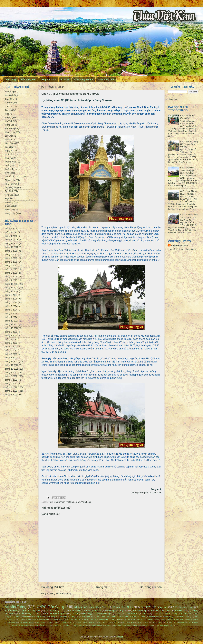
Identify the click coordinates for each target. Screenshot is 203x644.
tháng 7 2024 (11, 299)
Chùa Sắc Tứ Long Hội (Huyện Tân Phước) (189, 144)
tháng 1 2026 (11, 236)
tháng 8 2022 (11, 376)
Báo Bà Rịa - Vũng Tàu (56, 613)
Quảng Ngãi (11, 162)
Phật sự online (193, 619)
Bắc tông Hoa (29, 80)
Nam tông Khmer (84, 80)
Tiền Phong (26, 613)
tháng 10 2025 (12, 247)
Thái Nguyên (11, 184)
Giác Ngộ (88, 613)
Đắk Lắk (9, 206)
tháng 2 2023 (11, 354)
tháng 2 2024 (11, 314)
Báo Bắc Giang (185, 616)
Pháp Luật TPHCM (72, 619)
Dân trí (118, 614)
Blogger (119, 637)
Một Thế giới (193, 622)
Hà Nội (8, 117)
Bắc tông (11, 80)
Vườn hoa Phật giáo (140, 625)
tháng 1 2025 (11, 280)
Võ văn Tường (16, 607)
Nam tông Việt (106, 80)
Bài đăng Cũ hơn (151, 587)
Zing (152, 625)
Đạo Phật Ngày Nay (44, 622)
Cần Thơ (9, 106)
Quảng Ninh (11, 165)
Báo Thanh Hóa (22, 616)
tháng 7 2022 (11, 380)
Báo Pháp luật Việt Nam (57, 616)
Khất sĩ (65, 80)
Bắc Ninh (9, 95)
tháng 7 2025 (11, 258)
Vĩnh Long (86, 502)
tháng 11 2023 (12, 325)
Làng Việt (75, 616)
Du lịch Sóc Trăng (145, 619)
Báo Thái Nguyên (40, 619)
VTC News (116, 619)
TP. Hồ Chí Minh (13, 177)
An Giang (9, 92)
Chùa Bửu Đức (187, 168)
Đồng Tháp (10, 213)
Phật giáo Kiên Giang (176, 619)
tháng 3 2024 (11, 310)
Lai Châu (9, 136)
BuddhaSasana (60, 622)
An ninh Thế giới (168, 616)
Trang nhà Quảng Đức (62, 625)
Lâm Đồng (10, 143)
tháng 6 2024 (11, 302)
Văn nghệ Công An (27, 622)
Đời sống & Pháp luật (164, 625)
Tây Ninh (9, 191)
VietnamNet (76, 611)
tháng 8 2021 (11, 395)
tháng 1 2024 (11, 317)
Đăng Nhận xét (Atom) (61, 593)
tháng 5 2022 (11, 383)
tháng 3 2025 (11, 273)
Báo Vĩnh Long (157, 622)
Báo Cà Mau (103, 622)
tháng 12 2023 (12, 321)
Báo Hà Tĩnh (186, 614)
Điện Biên (10, 199)
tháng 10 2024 (12, 291)
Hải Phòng (10, 128)
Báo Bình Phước (75, 622)
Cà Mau (9, 103)
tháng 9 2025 (11, 251)
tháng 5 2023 (11, 343)
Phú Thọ (9, 158)
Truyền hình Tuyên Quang (101, 625)
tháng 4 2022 (11, 387)
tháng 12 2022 (12, 361)
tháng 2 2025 (11, 277)
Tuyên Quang (11, 188)
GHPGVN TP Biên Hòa (154, 607)
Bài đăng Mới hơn (53, 587)
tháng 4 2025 (11, 269)
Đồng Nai (9, 210)
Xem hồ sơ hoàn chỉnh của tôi (182, 250)
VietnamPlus (12, 622)
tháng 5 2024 (11, 306)
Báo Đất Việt (171, 622)
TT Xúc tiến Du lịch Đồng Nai (96, 619)
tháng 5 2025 (11, 265)
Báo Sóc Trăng (130, 619)
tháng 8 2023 (11, 336)
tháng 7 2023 (11, 339)
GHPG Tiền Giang (51, 607)
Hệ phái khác (49, 80)
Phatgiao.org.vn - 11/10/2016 (147, 493)
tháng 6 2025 (11, 262)
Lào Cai (9, 140)
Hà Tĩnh (9, 121)
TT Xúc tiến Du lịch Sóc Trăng (165, 614)
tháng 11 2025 (12, 243)
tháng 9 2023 (11, 332)
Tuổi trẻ (75, 613)
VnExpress (11, 610)
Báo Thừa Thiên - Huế (106, 616)
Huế (7, 114)
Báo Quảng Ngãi (23, 619)
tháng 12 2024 (12, 284)
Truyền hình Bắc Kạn (81, 625)
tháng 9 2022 (11, 372)
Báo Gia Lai (115, 622)
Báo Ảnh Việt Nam (32, 611)
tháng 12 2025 (12, 240)
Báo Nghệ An (88, 616)
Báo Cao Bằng (90, 622)
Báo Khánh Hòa (128, 622)
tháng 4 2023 (11, 347)
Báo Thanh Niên (94, 611)
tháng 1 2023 (11, 358)
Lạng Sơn (9, 147)
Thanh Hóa (10, 180)
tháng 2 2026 (11, 232)
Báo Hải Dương (182, 611)
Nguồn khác (56, 619)
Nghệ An (9, 151)
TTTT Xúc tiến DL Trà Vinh (41, 625)
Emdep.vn (182, 622)
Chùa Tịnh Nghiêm (189, 215)
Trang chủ (102, 587)
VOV (38, 613)
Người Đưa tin (160, 619)
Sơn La (8, 173)
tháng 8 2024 (11, 295)
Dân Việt (146, 614)
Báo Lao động (139, 611)
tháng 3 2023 (11, 350)
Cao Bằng (10, 99)
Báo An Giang (103, 613)
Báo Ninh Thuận (143, 622)
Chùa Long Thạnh (189, 191)
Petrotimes (153, 616)
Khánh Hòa (10, 132)
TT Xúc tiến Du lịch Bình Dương (132, 616)
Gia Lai (8, 110)
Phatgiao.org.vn (73, 502)
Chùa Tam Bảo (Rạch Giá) (187, 117)
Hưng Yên (10, 125)
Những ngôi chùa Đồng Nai (90, 607)
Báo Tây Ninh (38, 616)
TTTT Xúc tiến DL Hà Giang (18, 625)
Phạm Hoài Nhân (179, 246)
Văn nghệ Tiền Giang (122, 625)
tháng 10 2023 (12, 328)
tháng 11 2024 (12, 288)
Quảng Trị (10, 169)
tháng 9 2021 (11, 391)
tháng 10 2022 (12, 369)
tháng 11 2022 (12, 365)
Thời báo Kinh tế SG (160, 611)
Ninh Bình (10, 154)
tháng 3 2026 (11, 229)
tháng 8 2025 (11, 254)
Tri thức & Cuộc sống (55, 611)
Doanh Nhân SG (132, 614)
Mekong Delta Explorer (117, 611)
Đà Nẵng (9, 202)
